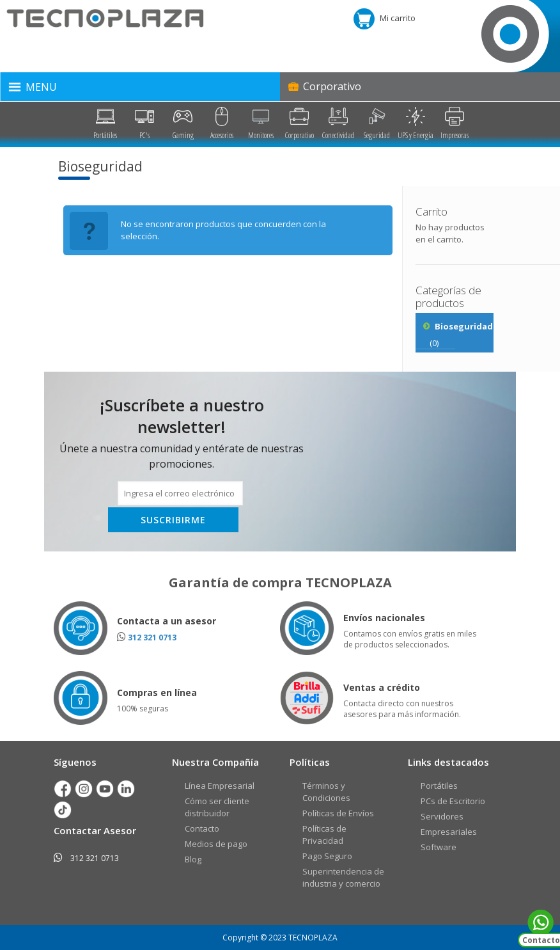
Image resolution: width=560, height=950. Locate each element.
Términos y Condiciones (326, 792)
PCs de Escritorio (453, 801)
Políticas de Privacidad (324, 835)
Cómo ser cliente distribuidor (217, 807)
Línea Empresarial (220, 786)
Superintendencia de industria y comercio (343, 877)
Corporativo (324, 86)
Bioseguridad (464, 326)
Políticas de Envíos (338, 813)
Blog (193, 859)
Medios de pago (216, 844)
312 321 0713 (152, 637)
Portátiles (439, 786)
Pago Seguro (327, 856)
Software (439, 847)
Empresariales (449, 832)
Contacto (202, 828)
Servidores (442, 816)
